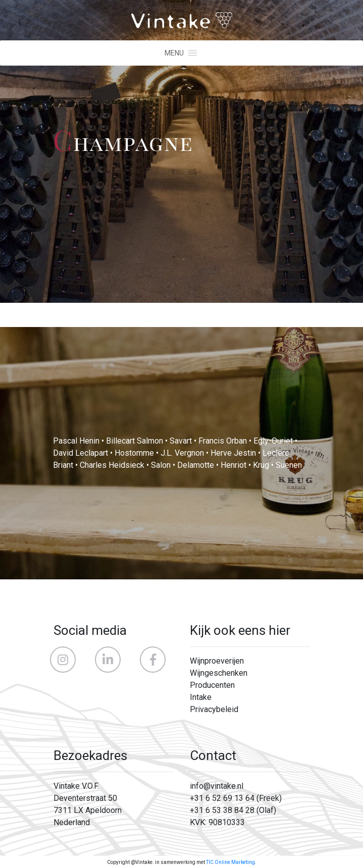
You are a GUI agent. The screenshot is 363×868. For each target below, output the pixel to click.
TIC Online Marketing (230, 862)
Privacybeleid (214, 709)
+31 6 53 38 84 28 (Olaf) (233, 810)
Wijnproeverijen (217, 661)
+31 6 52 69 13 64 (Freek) (236, 798)
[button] (174, 53)
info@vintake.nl (217, 786)
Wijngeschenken (219, 673)
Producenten (212, 685)
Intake (201, 697)
